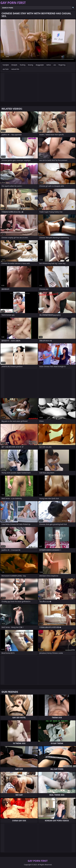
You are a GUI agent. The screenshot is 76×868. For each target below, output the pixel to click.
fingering (62, 65)
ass (55, 65)
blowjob (14, 65)
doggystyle (40, 65)
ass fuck (6, 69)
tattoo (49, 65)
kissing (30, 65)
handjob (6, 65)
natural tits (15, 69)
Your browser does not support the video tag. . (38, 41)
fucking (23, 65)
